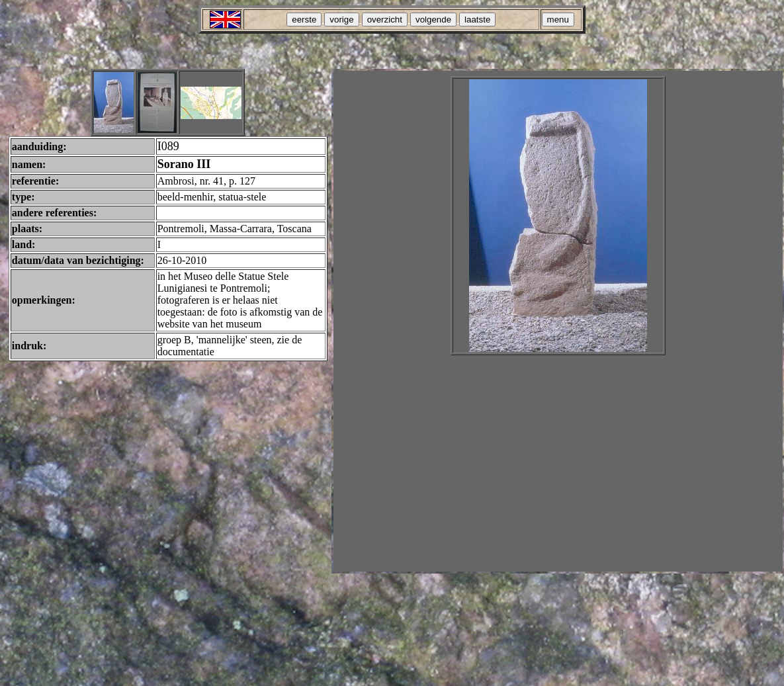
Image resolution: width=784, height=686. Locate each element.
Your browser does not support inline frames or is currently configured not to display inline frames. (558, 321)
